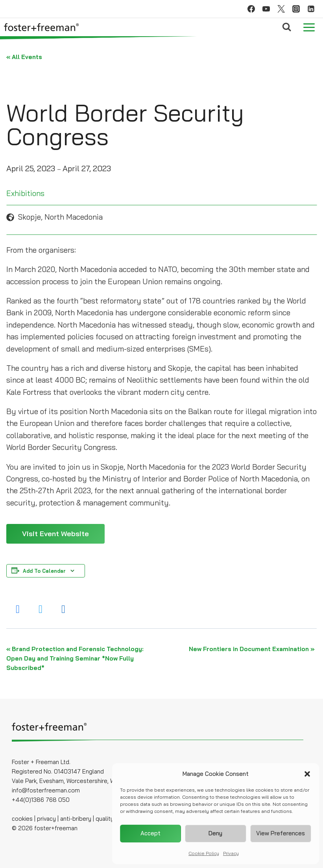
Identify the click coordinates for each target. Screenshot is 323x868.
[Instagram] (296, 9)
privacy (46, 819)
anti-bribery (76, 819)
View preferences (281, 834)
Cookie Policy (204, 854)
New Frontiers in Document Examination (252, 649)
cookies (22, 819)
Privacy (231, 854)
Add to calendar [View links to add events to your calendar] (44, 571)
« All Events (24, 57)
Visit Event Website (55, 534)
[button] (307, 774)
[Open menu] (309, 27)
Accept (150, 834)
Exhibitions (25, 193)
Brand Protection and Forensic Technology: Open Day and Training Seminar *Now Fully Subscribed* (75, 658)
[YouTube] (266, 9)
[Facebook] (251, 9)
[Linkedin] (311, 9)
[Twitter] (281, 9)
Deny (215, 834)
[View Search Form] (287, 27)
